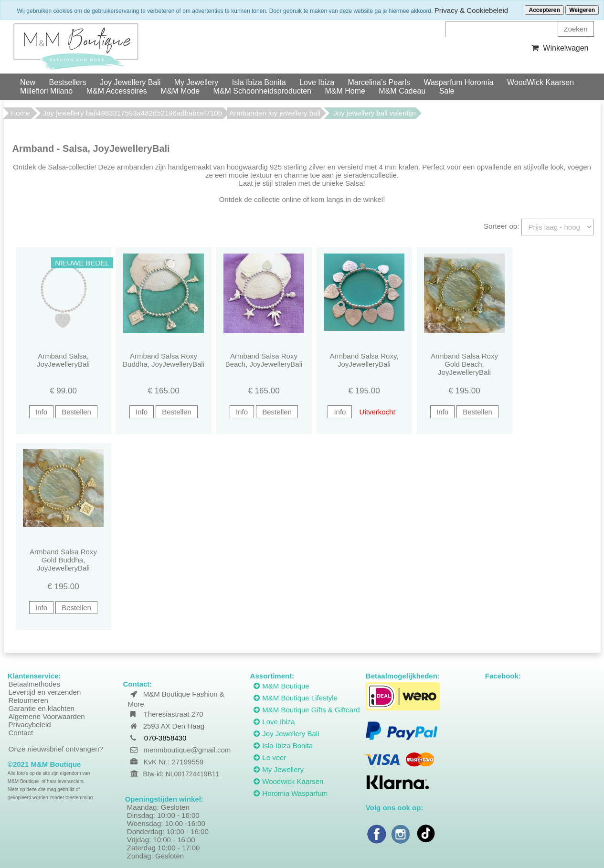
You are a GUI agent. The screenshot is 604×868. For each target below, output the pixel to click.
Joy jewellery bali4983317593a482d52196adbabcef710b (132, 113)
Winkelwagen (559, 48)
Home (21, 113)
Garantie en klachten (42, 708)
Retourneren (28, 700)
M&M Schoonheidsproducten (262, 91)
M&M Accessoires (117, 91)
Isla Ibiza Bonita (259, 82)
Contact (21, 733)
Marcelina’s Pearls (379, 82)
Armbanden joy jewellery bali (275, 113)
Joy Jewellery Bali (130, 82)
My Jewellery (196, 82)
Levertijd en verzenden (45, 692)
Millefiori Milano (46, 91)
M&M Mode (180, 91)
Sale (447, 91)
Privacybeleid (30, 725)
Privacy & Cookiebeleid (471, 10)
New (28, 82)
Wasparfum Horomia (458, 82)
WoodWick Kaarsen (540, 82)
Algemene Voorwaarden (47, 716)
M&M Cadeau (402, 91)
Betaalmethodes (34, 684)
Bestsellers (67, 82)
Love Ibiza (317, 82)
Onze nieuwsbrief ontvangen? (56, 749)
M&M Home (345, 91)
